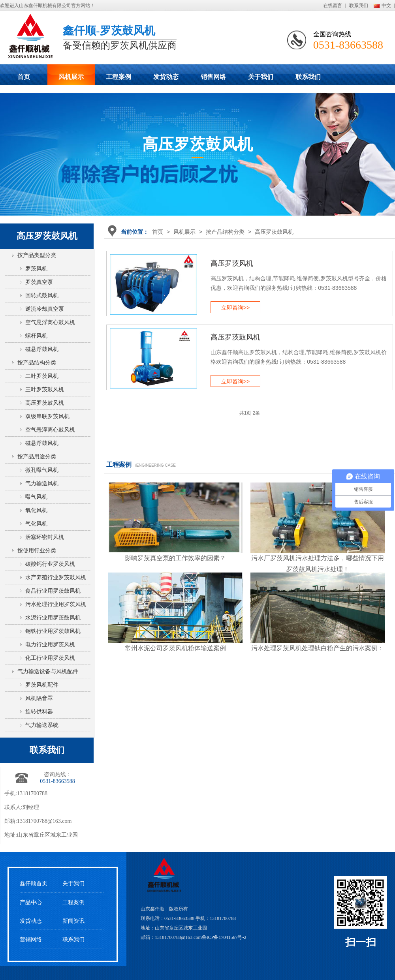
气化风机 (36, 524)
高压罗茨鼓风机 (274, 232)
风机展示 (71, 77)
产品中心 (31, 902)
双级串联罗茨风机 (47, 416)
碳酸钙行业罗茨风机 (50, 564)
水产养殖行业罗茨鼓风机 (56, 577)
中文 (386, 6)
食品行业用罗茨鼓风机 (53, 591)
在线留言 (333, 6)
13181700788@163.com (44, 821)
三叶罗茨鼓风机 (45, 390)
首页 (24, 77)
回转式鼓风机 (42, 296)
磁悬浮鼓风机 (42, 349)
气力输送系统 (42, 725)
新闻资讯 (73, 921)
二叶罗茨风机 (42, 376)
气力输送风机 (42, 483)
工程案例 (118, 77)
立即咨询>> (235, 308)
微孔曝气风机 (42, 470)
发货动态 (166, 77)
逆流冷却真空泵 (45, 309)
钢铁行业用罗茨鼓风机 (53, 631)
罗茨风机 (36, 269)
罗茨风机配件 (42, 685)
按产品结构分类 (225, 232)
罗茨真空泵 (39, 282)
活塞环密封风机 (45, 537)
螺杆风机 (36, 336)
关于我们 (261, 77)
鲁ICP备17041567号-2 (224, 937)
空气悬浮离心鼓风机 (50, 322)
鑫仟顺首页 (34, 883)
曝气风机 (36, 497)
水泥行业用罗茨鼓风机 (53, 618)
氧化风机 (36, 510)
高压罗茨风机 (232, 263)
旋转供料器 (39, 712)
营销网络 (31, 940)
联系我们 (359, 6)
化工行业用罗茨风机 (50, 658)
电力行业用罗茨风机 (50, 645)
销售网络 (213, 77)
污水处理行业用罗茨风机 (56, 604)
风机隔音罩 (39, 698)
